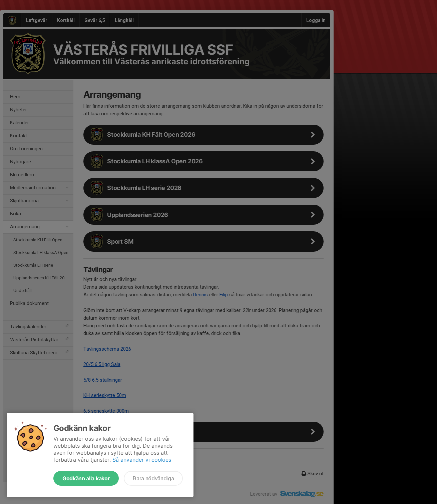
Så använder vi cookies (142, 460)
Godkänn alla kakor (86, 478)
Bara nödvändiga (153, 478)
